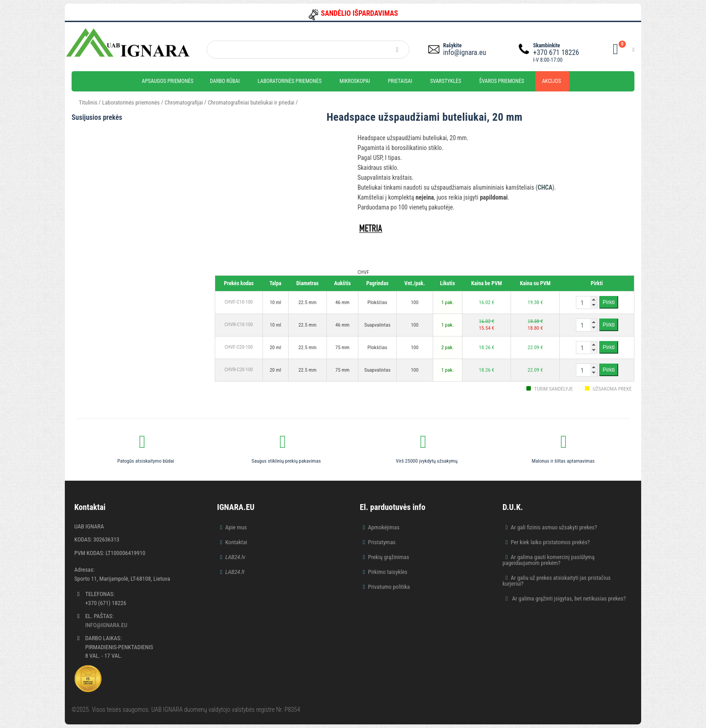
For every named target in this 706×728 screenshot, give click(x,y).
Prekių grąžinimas (389, 557)
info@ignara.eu (464, 52)
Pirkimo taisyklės (388, 572)
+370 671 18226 (556, 52)
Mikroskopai (355, 81)
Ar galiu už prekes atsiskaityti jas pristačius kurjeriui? (557, 581)
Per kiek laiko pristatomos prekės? (550, 542)
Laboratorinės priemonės (290, 81)
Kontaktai (236, 542)
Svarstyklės (446, 81)
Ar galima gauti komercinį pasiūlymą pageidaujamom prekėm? (549, 560)
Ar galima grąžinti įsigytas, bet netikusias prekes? (568, 598)
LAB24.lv (235, 557)
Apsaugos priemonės (168, 81)
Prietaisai (400, 81)
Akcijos (552, 81)
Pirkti (609, 302)
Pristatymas (382, 542)
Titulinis (88, 102)
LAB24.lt (235, 572)
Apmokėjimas (384, 527)
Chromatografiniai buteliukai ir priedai (251, 102)
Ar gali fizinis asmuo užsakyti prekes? (554, 527)
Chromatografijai (184, 102)
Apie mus (236, 527)
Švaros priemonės (502, 81)
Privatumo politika (389, 587)
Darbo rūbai (225, 81)
